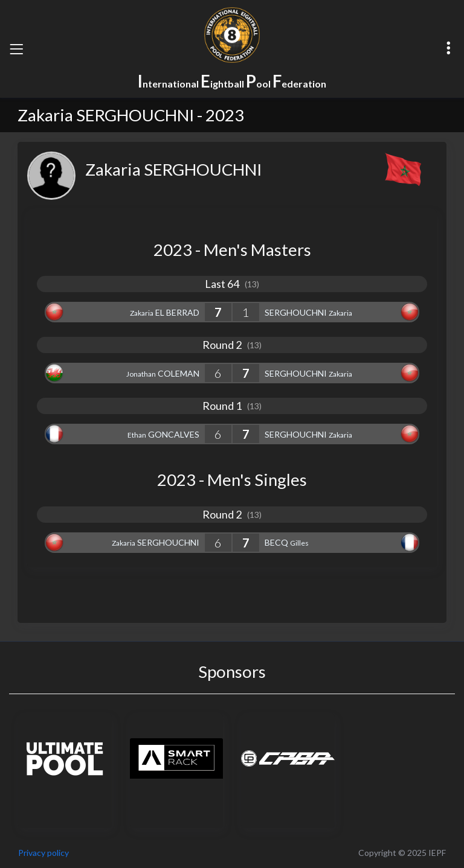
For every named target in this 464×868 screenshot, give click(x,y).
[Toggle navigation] (16, 49)
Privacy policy (43, 853)
